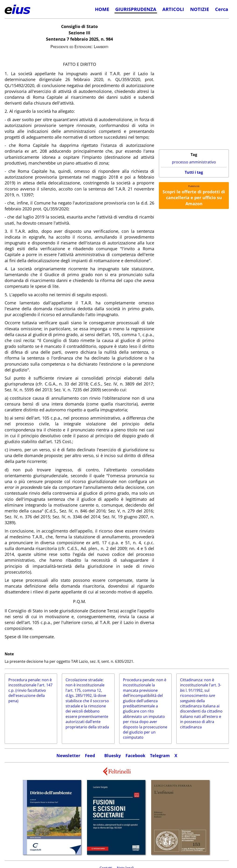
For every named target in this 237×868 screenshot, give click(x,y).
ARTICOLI (173, 9)
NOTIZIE (200, 9)
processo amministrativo (194, 162)
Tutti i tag (194, 172)
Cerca (222, 9)
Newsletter (68, 755)
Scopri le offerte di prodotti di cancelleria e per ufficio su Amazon (194, 198)
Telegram (160, 755)
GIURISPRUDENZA (136, 9)
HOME (102, 9)
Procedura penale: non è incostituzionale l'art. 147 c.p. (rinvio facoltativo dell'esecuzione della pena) (30, 690)
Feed (90, 755)
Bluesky (113, 755)
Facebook (135, 755)
